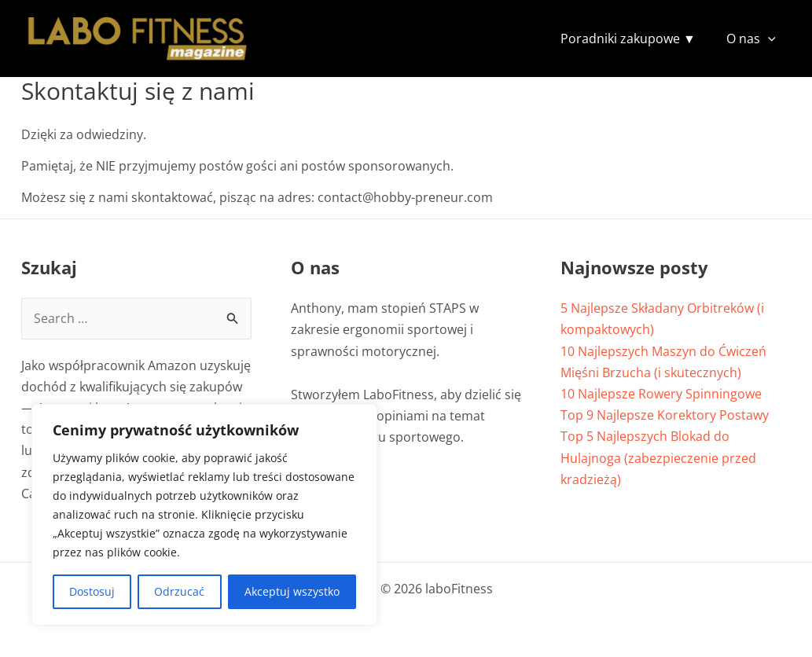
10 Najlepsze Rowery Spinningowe (661, 394)
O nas (754, 39)
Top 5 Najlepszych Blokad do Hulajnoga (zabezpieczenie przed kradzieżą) (658, 457)
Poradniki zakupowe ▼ (637, 39)
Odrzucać (179, 591)
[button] (771, 39)
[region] (204, 515)
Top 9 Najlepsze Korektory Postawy (665, 415)
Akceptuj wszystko (292, 591)
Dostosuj (92, 591)
